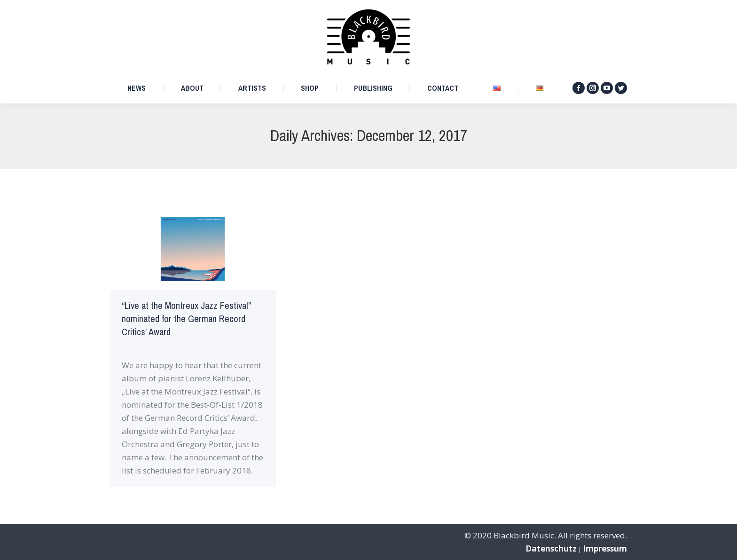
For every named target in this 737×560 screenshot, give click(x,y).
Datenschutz (551, 548)
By (155, 349)
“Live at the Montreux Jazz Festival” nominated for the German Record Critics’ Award (186, 319)
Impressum (605, 548)
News (129, 349)
